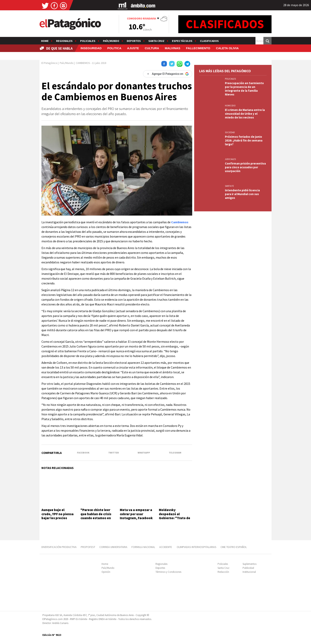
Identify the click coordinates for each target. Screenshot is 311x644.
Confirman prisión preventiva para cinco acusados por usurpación (245, 167)
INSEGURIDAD (91, 48)
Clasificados (209, 41)
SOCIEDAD (230, 132)
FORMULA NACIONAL (143, 547)
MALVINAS (173, 48)
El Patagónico (49, 63)
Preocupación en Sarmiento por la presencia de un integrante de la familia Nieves (244, 89)
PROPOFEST (88, 547)
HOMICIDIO (230, 106)
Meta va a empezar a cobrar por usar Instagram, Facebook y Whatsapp (136, 516)
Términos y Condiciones (168, 572)
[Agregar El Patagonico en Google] (168, 74)
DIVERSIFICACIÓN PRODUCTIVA (59, 547)
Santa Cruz (156, 41)
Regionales (64, 41)
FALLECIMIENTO (198, 48)
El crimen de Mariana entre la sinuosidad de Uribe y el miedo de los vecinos (245, 114)
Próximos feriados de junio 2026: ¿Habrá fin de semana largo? (244, 140)
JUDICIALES (230, 159)
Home (45, 41)
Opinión (106, 572)
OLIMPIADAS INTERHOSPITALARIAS (197, 547)
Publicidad (248, 568)
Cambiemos (180, 222)
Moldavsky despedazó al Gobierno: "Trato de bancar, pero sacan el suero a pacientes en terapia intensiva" (175, 520)
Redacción (223, 572)
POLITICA (114, 48)
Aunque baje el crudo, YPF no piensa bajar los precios (58, 514)
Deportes (134, 41)
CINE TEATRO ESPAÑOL (234, 547)
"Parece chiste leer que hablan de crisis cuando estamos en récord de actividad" (96, 516)
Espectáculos (182, 41)
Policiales (88, 41)
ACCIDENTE (166, 547)
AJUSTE (133, 48)
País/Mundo (111, 41)
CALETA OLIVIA (227, 48)
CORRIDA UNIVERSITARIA (113, 547)
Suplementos (250, 564)
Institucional (249, 572)
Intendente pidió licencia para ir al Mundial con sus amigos (242, 194)
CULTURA (152, 48)
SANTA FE (229, 186)
